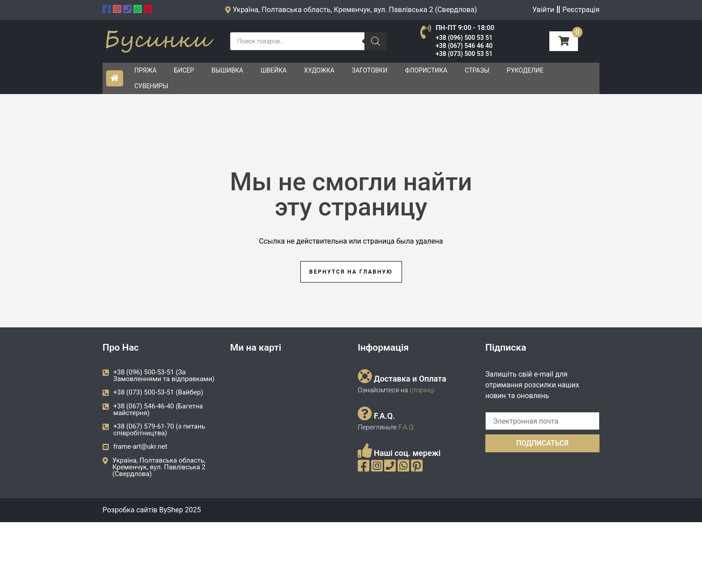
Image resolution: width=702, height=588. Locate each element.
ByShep (171, 510)
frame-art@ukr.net (140, 446)
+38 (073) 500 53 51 (464, 54)
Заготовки (370, 70)
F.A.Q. (407, 427)
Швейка (274, 70)
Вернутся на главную (351, 272)
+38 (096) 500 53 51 (464, 38)
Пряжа (146, 70)
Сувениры (151, 86)
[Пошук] (376, 41)
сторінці (421, 390)
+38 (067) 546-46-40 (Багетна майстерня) (158, 410)
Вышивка (227, 70)
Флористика (426, 70)
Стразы (477, 70)
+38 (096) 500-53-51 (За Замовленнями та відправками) (164, 376)
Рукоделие (525, 70)
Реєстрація (581, 10)
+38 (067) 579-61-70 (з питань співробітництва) (159, 430)
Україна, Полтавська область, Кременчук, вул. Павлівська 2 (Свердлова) (159, 467)
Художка (319, 70)
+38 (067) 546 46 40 (464, 46)
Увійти (543, 10)
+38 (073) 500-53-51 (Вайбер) (158, 392)
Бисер (184, 70)
